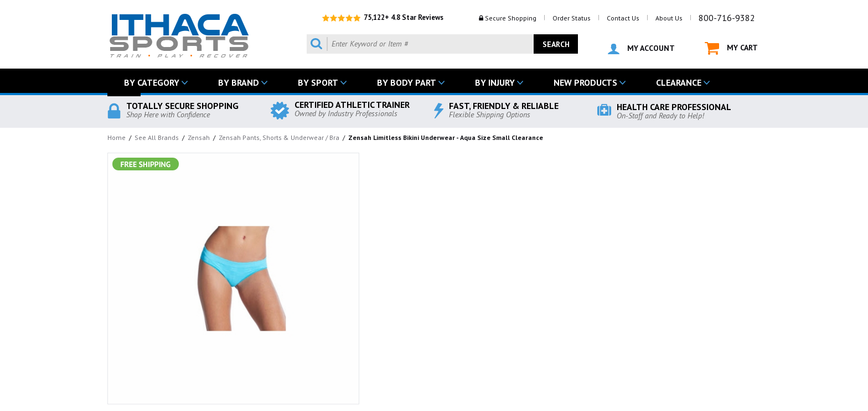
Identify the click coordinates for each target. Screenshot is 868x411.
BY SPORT (318, 82)
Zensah (199, 137)
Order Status (572, 18)
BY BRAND (239, 82)
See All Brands (157, 137)
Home (117, 137)
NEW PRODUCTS (585, 82)
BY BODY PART (407, 82)
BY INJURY (495, 82)
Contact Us (623, 18)
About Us (669, 18)
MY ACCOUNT (641, 49)
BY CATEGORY (152, 82)
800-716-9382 (727, 18)
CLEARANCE (679, 82)
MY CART (731, 48)
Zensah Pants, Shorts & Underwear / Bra (279, 137)
